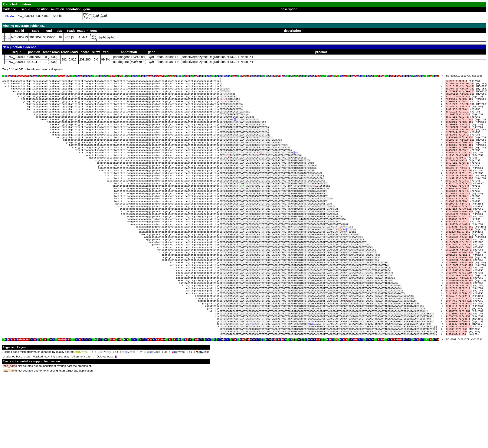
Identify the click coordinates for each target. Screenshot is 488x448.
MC (7, 16)
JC (12, 16)
